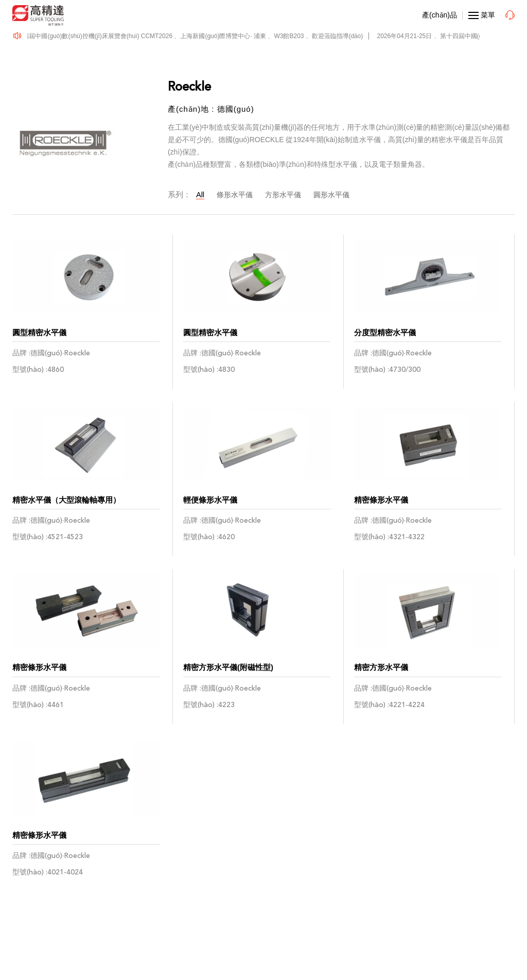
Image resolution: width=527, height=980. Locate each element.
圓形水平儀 (331, 195)
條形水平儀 (235, 195)
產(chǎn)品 (440, 15)
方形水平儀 (283, 195)
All (200, 195)
